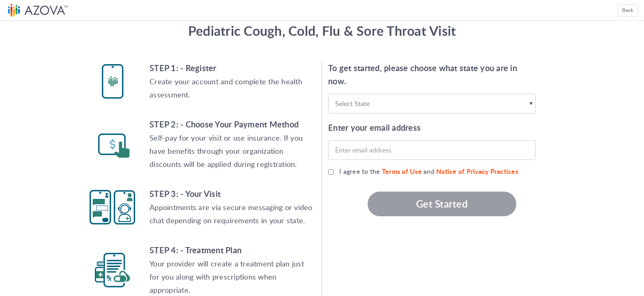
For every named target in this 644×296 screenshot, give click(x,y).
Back (628, 10)
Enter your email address (374, 127)
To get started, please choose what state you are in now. (423, 74)
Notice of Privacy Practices (477, 171)
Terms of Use (402, 171)
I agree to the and (429, 171)
